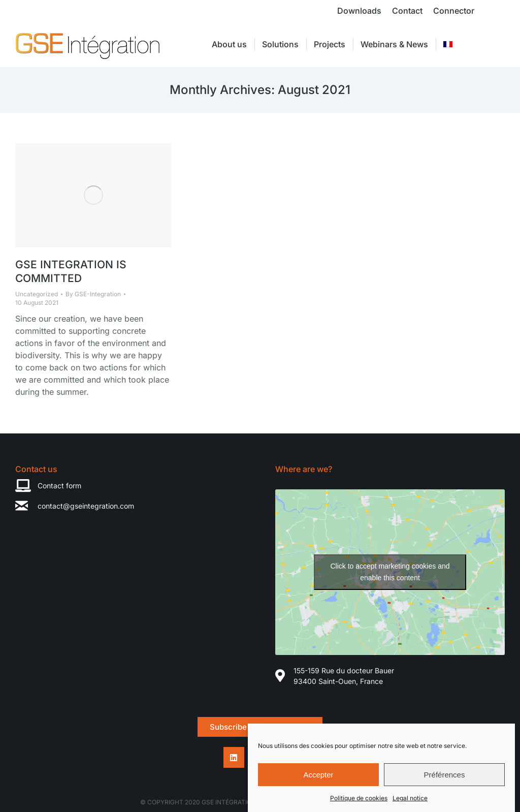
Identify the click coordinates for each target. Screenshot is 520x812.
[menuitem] (448, 44)
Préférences (445, 775)
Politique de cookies (359, 799)
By (93, 294)
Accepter (318, 775)
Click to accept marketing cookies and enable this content (390, 572)
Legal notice (410, 799)
